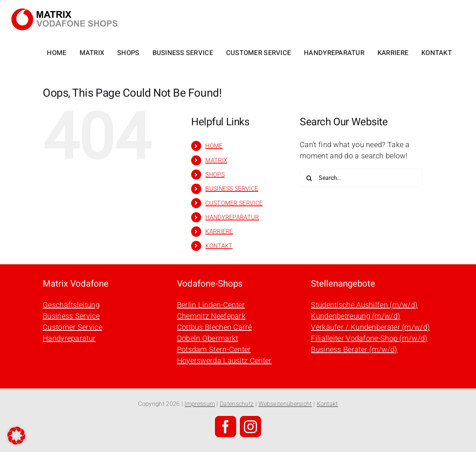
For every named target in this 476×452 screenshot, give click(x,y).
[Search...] (361, 178)
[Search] (309, 178)
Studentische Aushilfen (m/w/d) (364, 305)
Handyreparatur (69, 338)
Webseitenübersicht (285, 404)
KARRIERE (219, 231)
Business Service (71, 316)
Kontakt (327, 404)
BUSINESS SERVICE (232, 189)
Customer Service (73, 327)
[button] (16, 436)
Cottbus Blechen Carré (214, 327)
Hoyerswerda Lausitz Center (224, 361)
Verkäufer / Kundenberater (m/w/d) (370, 327)
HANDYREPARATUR (232, 217)
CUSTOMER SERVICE (234, 203)
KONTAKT (219, 246)
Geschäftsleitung (71, 305)
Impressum (200, 404)
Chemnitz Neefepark (211, 316)
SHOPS (215, 175)
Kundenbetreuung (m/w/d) (356, 316)
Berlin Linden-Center (211, 305)
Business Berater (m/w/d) (354, 349)
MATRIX (216, 160)
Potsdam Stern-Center (214, 349)
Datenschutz (237, 404)
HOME (214, 146)
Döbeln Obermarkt (208, 338)
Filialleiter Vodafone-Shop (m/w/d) (369, 338)
